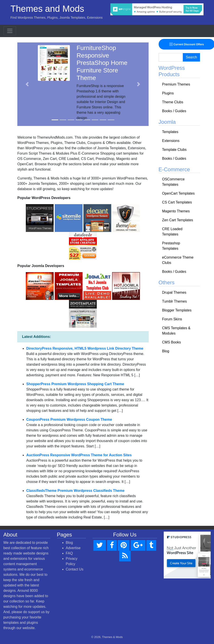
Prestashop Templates (171, 246)
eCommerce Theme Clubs (178, 260)
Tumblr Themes (175, 301)
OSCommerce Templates (173, 182)
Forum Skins (172, 319)
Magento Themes (176, 211)
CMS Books (172, 342)
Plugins (168, 93)
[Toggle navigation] (10, 31)
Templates (170, 132)
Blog (166, 351)
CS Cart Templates (177, 202)
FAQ (69, 553)
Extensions (171, 141)
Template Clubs (174, 150)
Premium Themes (176, 84)
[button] (27, 84)
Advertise (73, 548)
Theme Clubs (173, 102)
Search (191, 57)
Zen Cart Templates (178, 220)
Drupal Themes (174, 292)
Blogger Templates (177, 310)
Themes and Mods (47, 9)
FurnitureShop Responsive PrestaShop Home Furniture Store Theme (102, 63)
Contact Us (75, 569)
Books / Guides (174, 111)
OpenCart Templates (178, 193)
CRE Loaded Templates (172, 232)
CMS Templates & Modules (176, 331)
